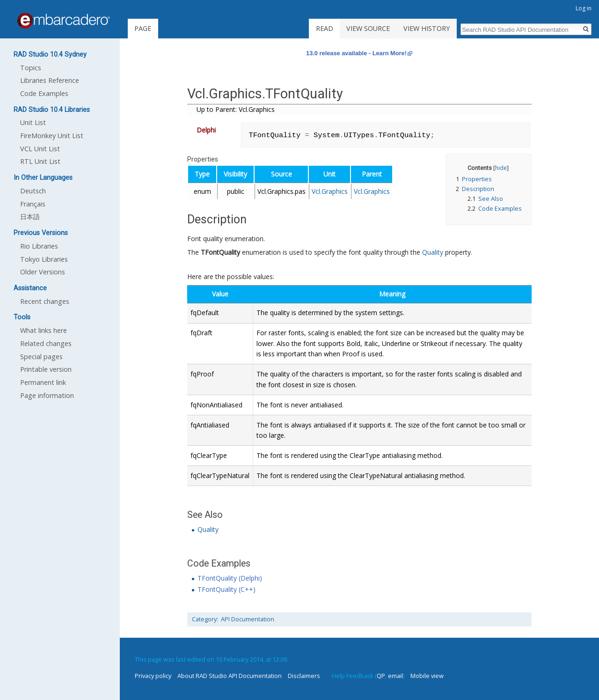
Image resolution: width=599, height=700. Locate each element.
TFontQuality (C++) (226, 589)
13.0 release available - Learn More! (356, 53)
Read (325, 28)
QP (381, 676)
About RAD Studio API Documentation (230, 676)
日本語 (30, 217)
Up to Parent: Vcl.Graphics (236, 109)
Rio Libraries (39, 246)
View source (368, 28)
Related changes (46, 343)
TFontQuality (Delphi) (230, 578)
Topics (31, 68)
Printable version (46, 369)
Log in (584, 8)
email (395, 676)
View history (427, 28)
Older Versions (43, 272)
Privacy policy (153, 676)
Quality (433, 252)
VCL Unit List (40, 149)
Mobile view (427, 676)
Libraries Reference (50, 80)
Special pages (41, 357)
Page (143, 28)
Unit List (33, 122)
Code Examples (44, 93)
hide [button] (501, 168)
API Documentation (248, 619)
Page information (47, 395)
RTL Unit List (40, 161)
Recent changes (45, 301)
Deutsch (33, 191)
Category (204, 619)
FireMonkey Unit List (52, 136)
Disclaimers (304, 676)
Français (33, 204)
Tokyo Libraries (44, 259)
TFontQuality (220, 252)
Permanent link (43, 382)
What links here (44, 330)
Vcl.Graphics (330, 191)
